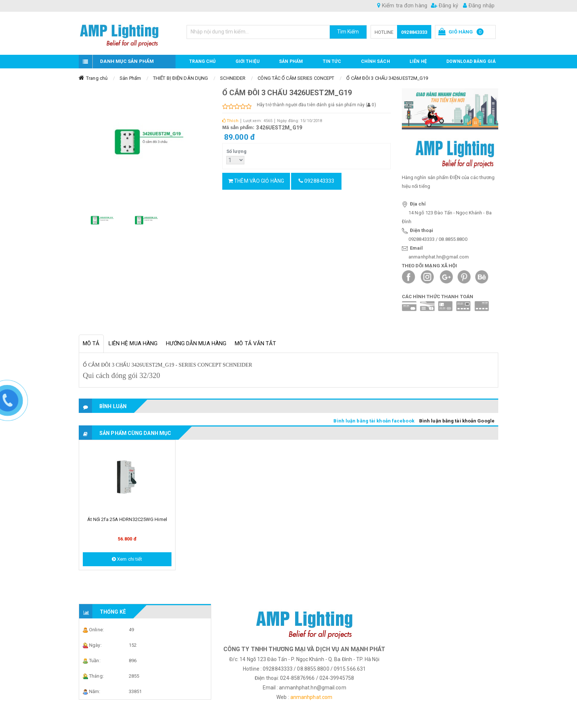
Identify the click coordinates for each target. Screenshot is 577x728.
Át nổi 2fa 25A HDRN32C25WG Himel (127, 519)
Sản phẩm (291, 61)
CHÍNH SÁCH (376, 61)
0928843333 (414, 32)
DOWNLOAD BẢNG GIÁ (471, 61)
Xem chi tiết (127, 559)
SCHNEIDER (233, 78)
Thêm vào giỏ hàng (256, 181)
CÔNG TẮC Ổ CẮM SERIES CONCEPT (296, 78)
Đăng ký (445, 6)
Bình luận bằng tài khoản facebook (374, 421)
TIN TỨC (332, 61)
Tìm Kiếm (348, 32)
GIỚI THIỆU (247, 61)
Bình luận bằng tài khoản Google (457, 421)
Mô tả (91, 343)
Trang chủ (203, 61)
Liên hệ (418, 61)
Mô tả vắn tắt (255, 343)
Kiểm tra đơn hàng (402, 6)
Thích (230, 121)
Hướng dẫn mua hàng (196, 343)
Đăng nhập (479, 6)
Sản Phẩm (130, 78)
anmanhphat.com (311, 697)
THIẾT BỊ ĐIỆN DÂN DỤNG (180, 78)
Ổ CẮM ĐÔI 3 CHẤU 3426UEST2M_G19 (387, 78)
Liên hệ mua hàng (133, 343)
